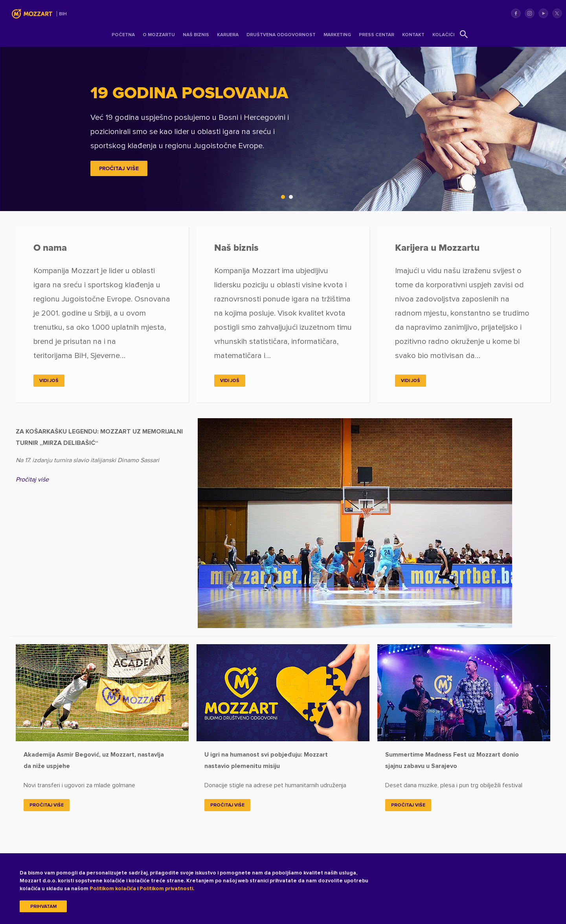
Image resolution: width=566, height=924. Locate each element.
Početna (123, 35)
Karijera (228, 35)
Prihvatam (43, 907)
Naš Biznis (196, 35)
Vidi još (49, 381)
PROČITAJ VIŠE (119, 168)
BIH (63, 14)
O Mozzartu (159, 35)
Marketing (337, 35)
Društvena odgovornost (281, 35)
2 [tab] (293, 199)
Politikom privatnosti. (167, 889)
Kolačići (443, 35)
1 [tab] (285, 199)
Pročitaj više (32, 479)
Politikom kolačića (113, 889)
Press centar (377, 35)
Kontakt (413, 35)
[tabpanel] (283, 129)
